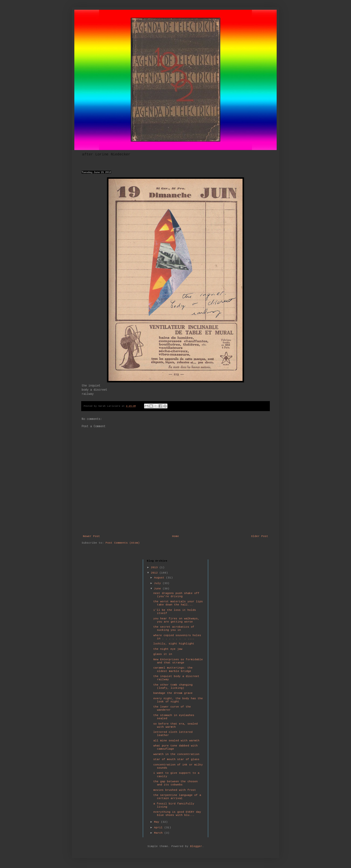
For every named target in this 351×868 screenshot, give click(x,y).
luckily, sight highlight (174, 644)
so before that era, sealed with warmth (175, 725)
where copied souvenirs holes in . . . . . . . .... (177, 637)
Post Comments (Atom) (123, 543)
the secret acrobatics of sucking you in (174, 628)
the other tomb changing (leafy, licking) (173, 686)
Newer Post (91, 536)
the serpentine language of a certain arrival (177, 797)
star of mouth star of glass (176, 759)
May (157, 822)
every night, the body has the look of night (178, 700)
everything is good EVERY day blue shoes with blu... (177, 814)
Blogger (196, 846)
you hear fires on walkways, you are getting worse (176, 620)
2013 (155, 567)
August (160, 578)
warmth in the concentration (176, 754)
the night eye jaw (168, 649)
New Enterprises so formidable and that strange (178, 661)
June (158, 589)
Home (175, 536)
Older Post (260, 536)
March (159, 833)
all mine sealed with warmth (176, 741)
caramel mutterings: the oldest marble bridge (173, 669)
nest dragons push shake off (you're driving (176, 595)
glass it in (163, 654)
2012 (155, 573)
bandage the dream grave (173, 693)
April (159, 828)
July (158, 583)
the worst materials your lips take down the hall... (178, 603)
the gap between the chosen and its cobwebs (175, 783)
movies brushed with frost (175, 790)
